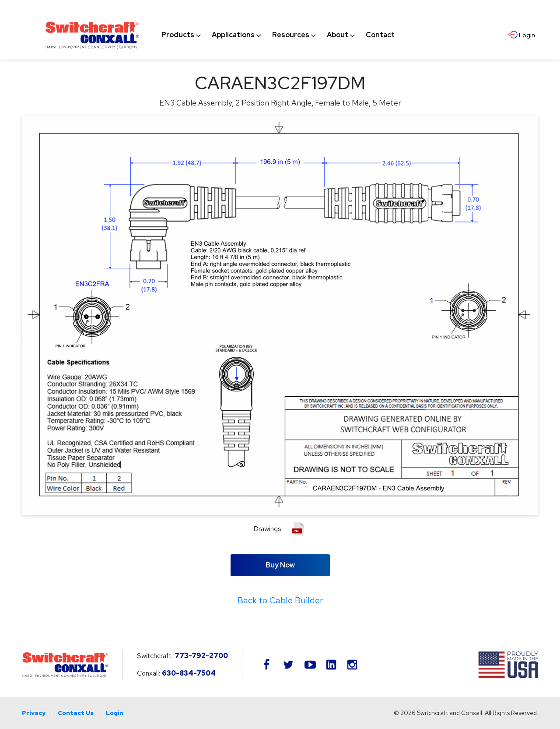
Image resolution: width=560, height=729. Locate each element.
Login (115, 713)
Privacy (34, 713)
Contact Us (76, 713)
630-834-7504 (189, 673)
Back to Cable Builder (280, 600)
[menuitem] (178, 35)
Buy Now (280, 565)
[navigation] (278, 35)
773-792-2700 (201, 656)
